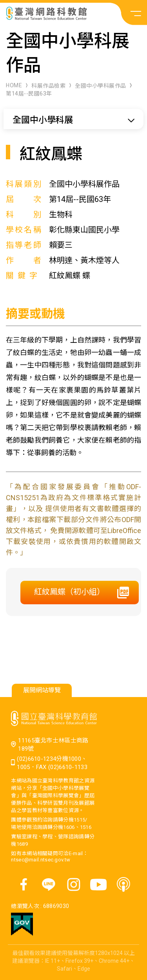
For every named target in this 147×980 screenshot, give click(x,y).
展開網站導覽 (42, 690)
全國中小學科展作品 (101, 86)
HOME (14, 85)
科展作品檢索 (48, 86)
